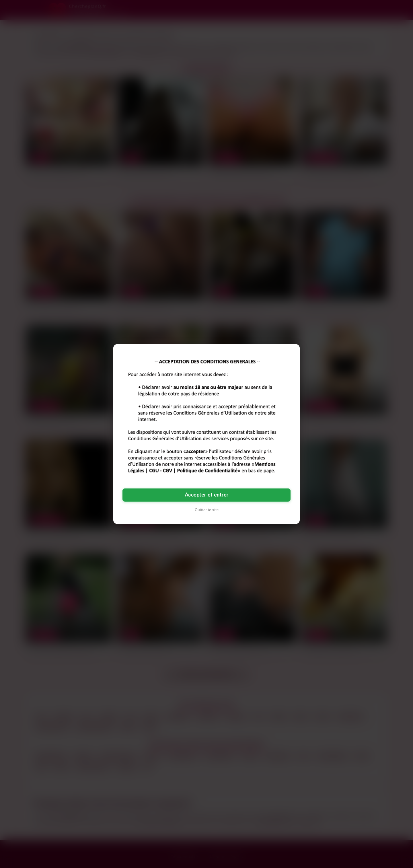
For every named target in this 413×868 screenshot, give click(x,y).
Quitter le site (207, 510)
